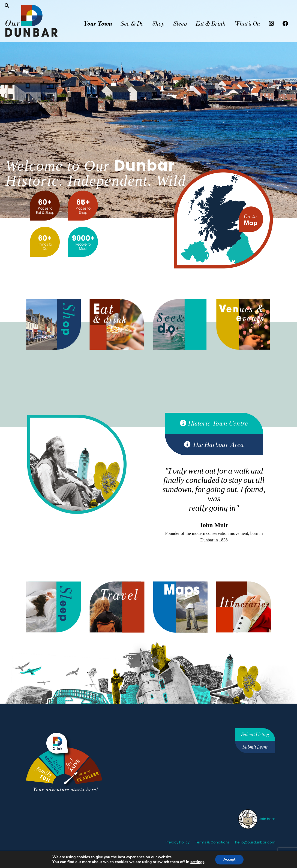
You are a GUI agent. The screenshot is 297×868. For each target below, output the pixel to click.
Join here (256, 819)
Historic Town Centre (214, 423)
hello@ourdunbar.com (255, 842)
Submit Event (255, 747)
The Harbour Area (214, 444)
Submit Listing (255, 734)
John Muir (214, 525)
